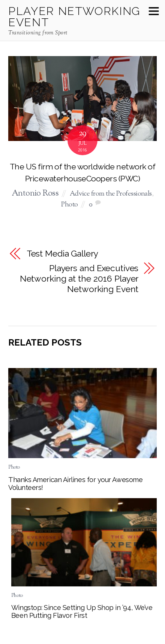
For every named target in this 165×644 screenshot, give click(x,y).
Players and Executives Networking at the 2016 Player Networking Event (79, 279)
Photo (69, 205)
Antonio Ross (35, 194)
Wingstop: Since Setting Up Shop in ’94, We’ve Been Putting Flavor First (82, 611)
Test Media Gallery (62, 254)
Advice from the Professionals (111, 194)
